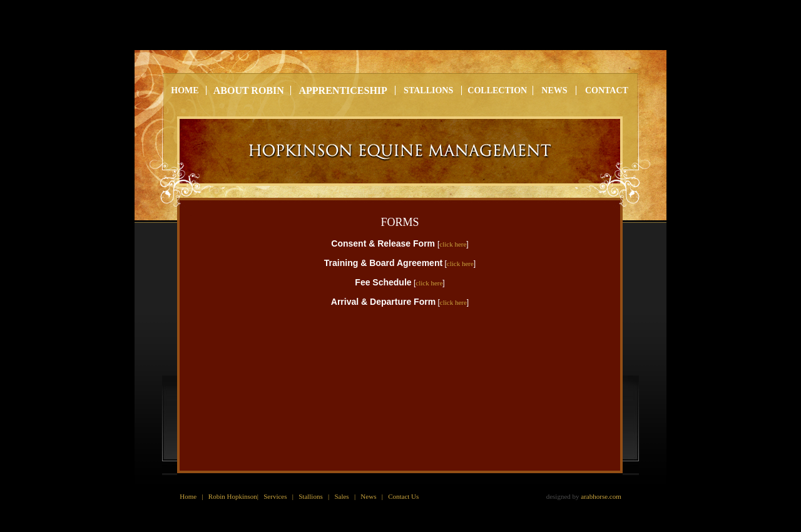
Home (188, 496)
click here (453, 244)
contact (607, 90)
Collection (497, 90)
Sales (341, 496)
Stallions (311, 496)
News (368, 496)
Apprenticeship (343, 90)
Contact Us (403, 496)
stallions (428, 90)
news (554, 90)
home (185, 90)
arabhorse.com (601, 496)
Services (275, 496)
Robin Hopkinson (233, 496)
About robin (249, 90)
